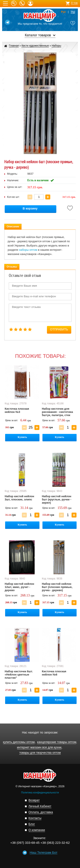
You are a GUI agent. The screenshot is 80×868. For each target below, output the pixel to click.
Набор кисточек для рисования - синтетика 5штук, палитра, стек (57, 412)
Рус (63, 12)
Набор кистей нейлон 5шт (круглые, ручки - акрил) (57, 499)
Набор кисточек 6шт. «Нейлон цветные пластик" (19, 675)
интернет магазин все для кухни (39, 747)
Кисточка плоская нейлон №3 (17, 410)
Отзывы (12, 267)
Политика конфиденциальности (40, 793)
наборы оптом (28, 250)
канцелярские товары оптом (57, 742)
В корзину (30, 209)
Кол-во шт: (13, 197)
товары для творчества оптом (40, 753)
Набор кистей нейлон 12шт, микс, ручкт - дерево (19, 587)
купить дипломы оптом (19, 742)
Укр (73, 12)
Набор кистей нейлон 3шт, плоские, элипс (19, 498)
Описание (13, 227)
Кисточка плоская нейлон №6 (54, 673)
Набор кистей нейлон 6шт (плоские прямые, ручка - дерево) (57, 587)
